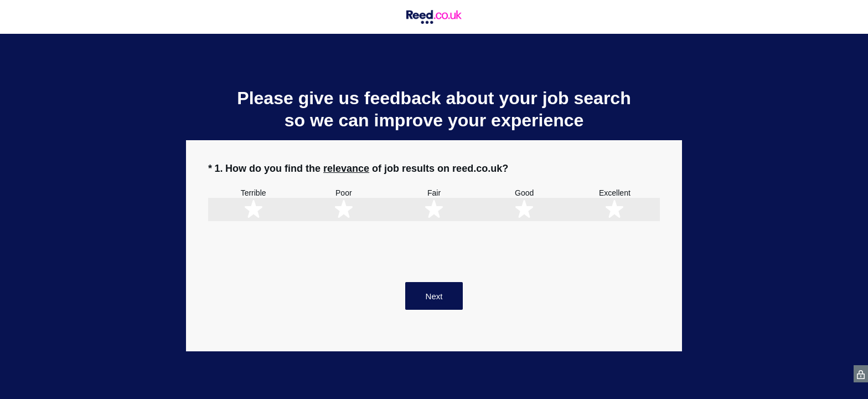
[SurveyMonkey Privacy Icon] (861, 374)
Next (434, 296)
